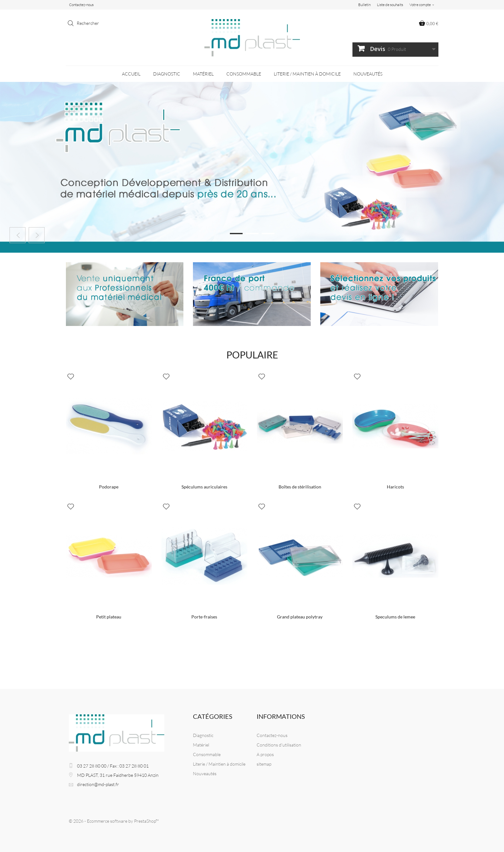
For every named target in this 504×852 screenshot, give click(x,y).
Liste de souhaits (390, 5)
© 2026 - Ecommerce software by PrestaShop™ (114, 821)
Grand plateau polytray (300, 617)
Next (37, 235)
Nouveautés (368, 74)
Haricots (395, 487)
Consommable (244, 74)
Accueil (131, 74)
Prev (18, 235)
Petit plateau (109, 617)
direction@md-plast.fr (98, 784)
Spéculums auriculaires (204, 487)
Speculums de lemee (395, 617)
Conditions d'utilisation (279, 745)
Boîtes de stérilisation (300, 487)
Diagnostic (167, 74)
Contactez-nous (81, 5)
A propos (265, 754)
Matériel (203, 74)
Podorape (109, 487)
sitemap (264, 764)
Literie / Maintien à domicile (307, 74)
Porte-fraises (204, 617)
